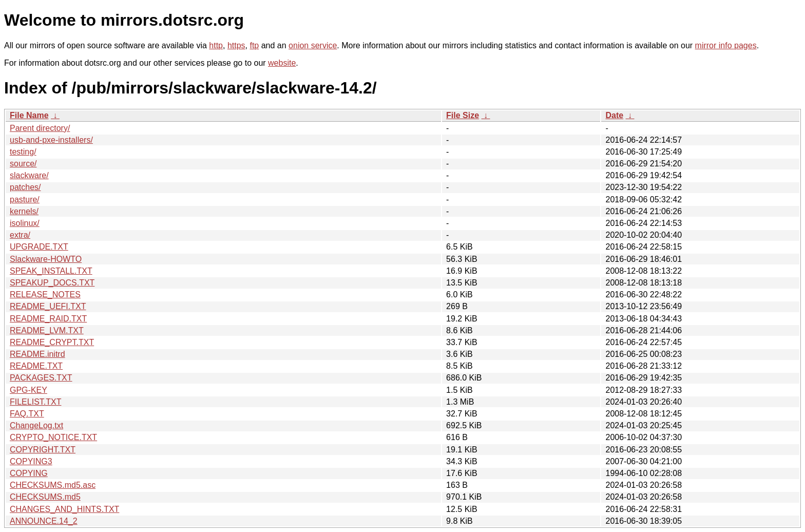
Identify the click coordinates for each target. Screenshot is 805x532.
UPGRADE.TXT (39, 247)
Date (614, 115)
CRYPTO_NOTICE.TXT (53, 437)
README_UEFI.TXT (48, 306)
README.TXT (36, 366)
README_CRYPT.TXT (52, 342)
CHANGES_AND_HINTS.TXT (64, 509)
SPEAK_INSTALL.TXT (51, 271)
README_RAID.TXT (48, 319)
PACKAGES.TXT (41, 378)
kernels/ (24, 211)
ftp (254, 45)
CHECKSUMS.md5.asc (53, 485)
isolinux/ (25, 223)
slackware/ (29, 175)
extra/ (20, 235)
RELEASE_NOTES (45, 294)
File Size (463, 115)
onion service (313, 45)
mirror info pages (726, 45)
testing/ (23, 152)
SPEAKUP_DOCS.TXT (52, 283)
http (216, 45)
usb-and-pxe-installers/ (51, 140)
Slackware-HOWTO (46, 259)
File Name (29, 115)
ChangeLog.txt (36, 425)
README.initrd (37, 354)
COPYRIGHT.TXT (43, 450)
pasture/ (25, 199)
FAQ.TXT (27, 414)
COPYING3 (31, 461)
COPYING (29, 473)
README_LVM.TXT (47, 330)
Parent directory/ (40, 128)
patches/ (25, 187)
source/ (23, 164)
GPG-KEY (28, 390)
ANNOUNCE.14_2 (44, 521)
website (282, 63)
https (236, 45)
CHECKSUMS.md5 (45, 497)
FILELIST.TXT (35, 402)
